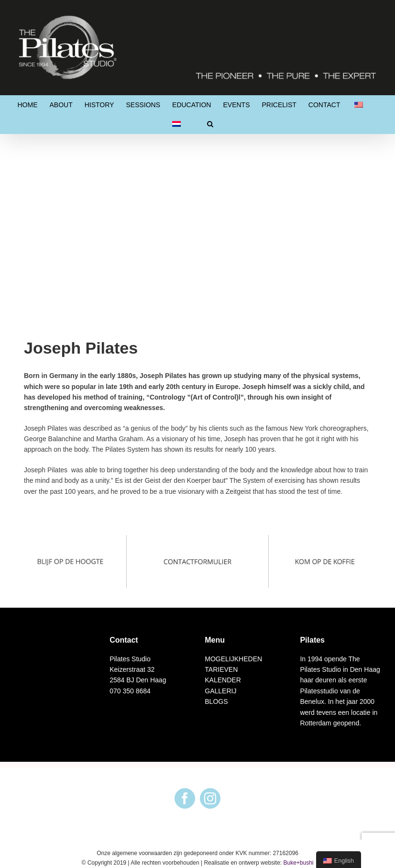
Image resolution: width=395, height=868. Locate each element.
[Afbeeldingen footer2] (198, 540)
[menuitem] (28, 105)
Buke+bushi (298, 863)
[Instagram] (210, 798)
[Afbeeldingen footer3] (325, 540)
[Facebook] (185, 798)
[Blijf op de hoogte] (70, 540)
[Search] (210, 124)
